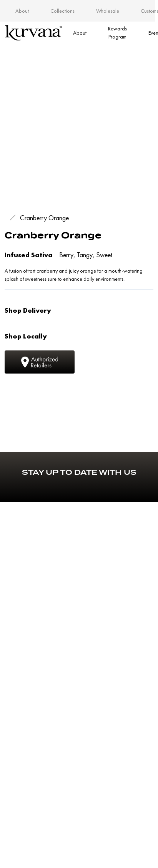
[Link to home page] (33, 33)
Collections (62, 11)
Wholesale (108, 11)
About (22, 11)
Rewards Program (117, 33)
